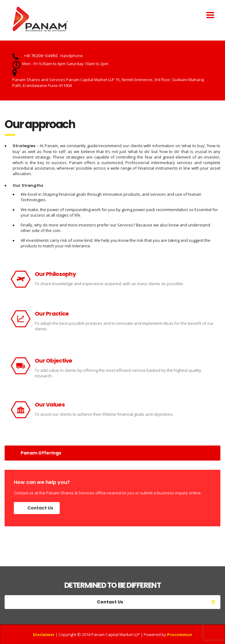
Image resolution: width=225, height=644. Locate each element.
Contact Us (40, 508)
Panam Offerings (41, 453)
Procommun (180, 634)
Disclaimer (44, 634)
